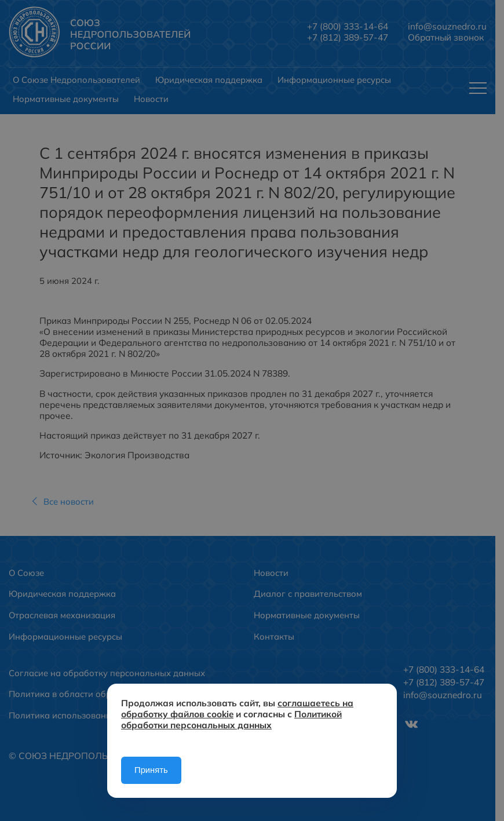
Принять (151, 770)
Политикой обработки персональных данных (231, 720)
